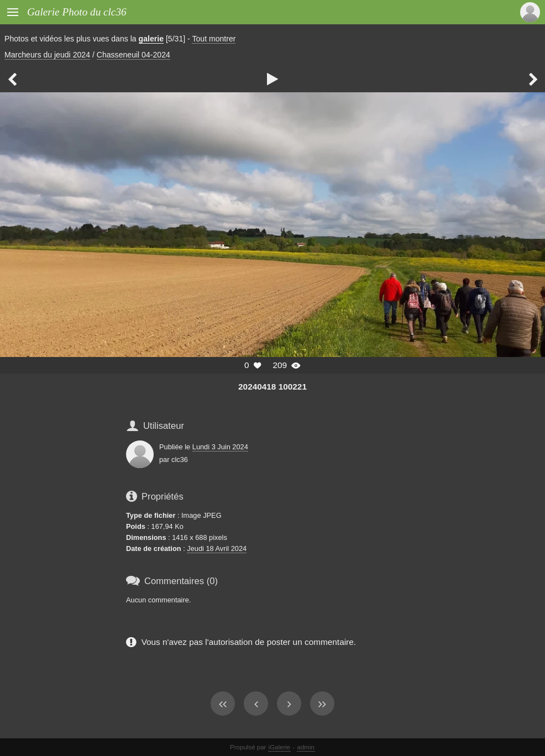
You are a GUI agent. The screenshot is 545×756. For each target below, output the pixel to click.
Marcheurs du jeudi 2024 (47, 55)
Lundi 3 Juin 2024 (220, 447)
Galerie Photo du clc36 (77, 12)
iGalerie (280, 747)
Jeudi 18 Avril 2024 (217, 548)
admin (306, 747)
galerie (151, 39)
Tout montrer (214, 39)
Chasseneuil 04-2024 (133, 55)
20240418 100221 (272, 387)
